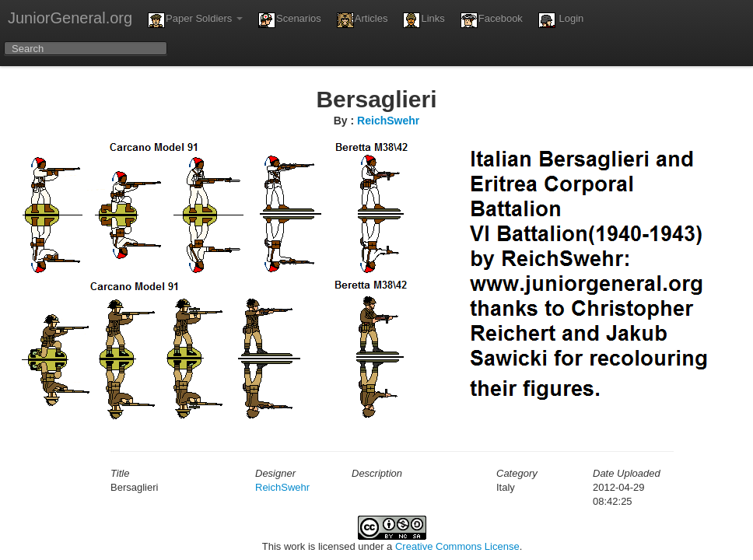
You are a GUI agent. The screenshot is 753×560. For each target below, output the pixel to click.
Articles (362, 20)
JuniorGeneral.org (70, 18)
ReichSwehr (388, 121)
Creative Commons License (457, 546)
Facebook (492, 20)
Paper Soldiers (195, 20)
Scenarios (290, 20)
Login (561, 20)
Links (424, 20)
